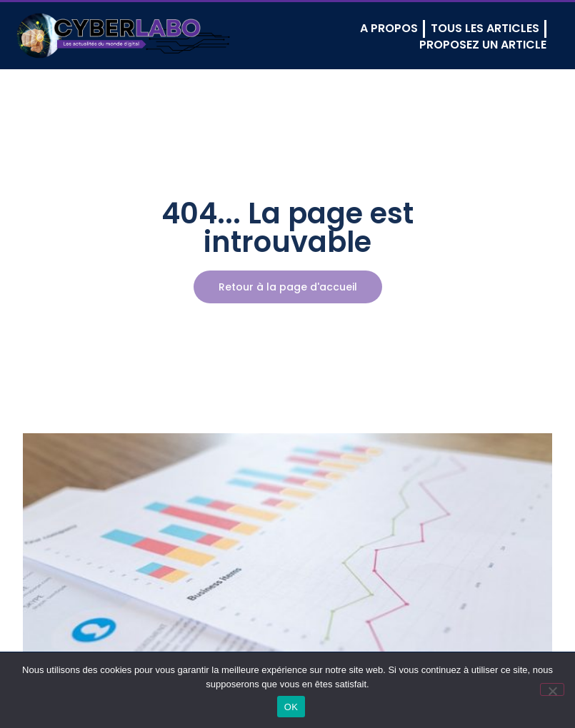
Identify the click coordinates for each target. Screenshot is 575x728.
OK (291, 707)
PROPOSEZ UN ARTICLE (483, 45)
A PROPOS (389, 28)
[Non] (552, 689)
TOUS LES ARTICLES (485, 28)
